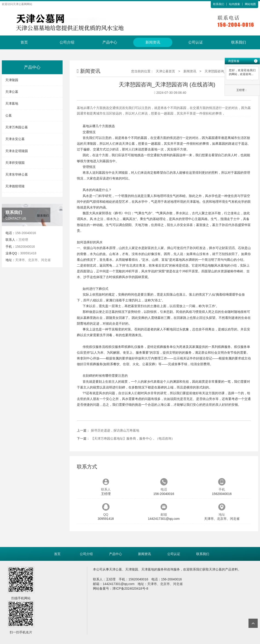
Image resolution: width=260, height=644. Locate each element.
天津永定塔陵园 (17, 151)
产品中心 (110, 42)
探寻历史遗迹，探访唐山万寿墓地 (115, 430)
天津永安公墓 (15, 139)
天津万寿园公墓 (17, 127)
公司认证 (196, 42)
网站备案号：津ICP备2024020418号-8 (121, 588)
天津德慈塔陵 (15, 186)
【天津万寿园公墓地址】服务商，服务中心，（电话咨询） (133, 438)
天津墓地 (12, 103)
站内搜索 (234, 4)
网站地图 (250, 4)
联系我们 (219, 4)
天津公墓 (12, 92)
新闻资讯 (153, 42)
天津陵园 (12, 80)
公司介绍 (67, 42)
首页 (24, 42)
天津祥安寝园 (15, 163)
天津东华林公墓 (17, 174)
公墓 (9, 115)
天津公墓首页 (165, 71)
